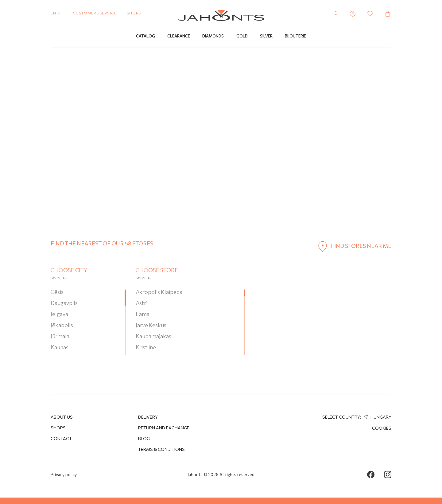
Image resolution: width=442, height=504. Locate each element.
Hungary (377, 417)
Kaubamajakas (153, 336)
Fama (143, 314)
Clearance (179, 36)
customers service (95, 13)
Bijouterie (295, 36)
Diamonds (213, 36)
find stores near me (353, 246)
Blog (144, 438)
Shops (58, 428)
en (57, 13)
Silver (266, 36)
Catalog (145, 36)
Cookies (382, 428)
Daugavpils (64, 303)
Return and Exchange (164, 428)
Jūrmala (60, 336)
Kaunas (60, 347)
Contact (61, 438)
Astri (142, 303)
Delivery (148, 417)
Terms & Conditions (161, 449)
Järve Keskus (151, 325)
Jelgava (59, 314)
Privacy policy (64, 474)
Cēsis (57, 292)
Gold (242, 36)
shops (134, 13)
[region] (89, 322)
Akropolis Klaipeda (159, 292)
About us (62, 417)
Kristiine (146, 347)
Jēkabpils (62, 325)
